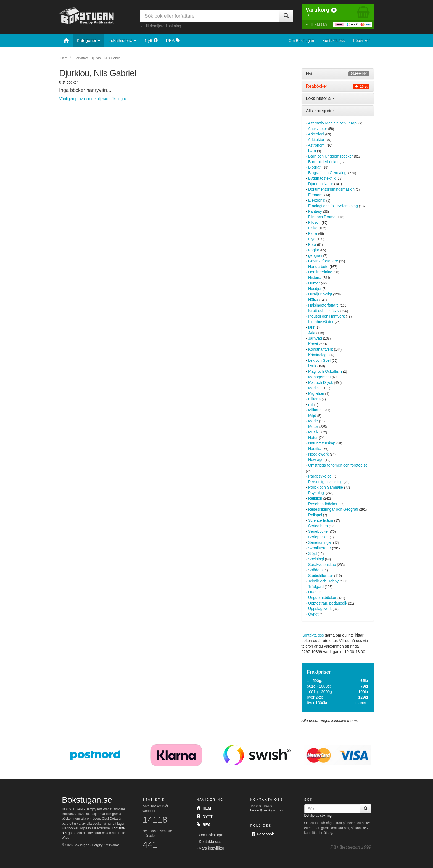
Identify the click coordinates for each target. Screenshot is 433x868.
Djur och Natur (321, 184)
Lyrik (312, 366)
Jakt (312, 333)
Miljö (312, 416)
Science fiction (321, 520)
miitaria (314, 399)
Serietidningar (320, 542)
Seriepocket (318, 537)
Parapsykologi (320, 476)
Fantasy (315, 211)
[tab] (338, 74)
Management (320, 377)
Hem (64, 58)
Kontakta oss (333, 41)
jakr (311, 327)
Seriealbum (318, 526)
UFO (312, 592)
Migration (316, 393)
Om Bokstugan (301, 41)
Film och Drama (322, 217)
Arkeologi (316, 134)
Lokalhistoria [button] (320, 98)
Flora (313, 233)
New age (316, 460)
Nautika (315, 449)
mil (311, 404)
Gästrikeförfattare (323, 261)
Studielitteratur (321, 576)
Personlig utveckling (325, 482)
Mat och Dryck (320, 382)
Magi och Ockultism (325, 371)
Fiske (313, 228)
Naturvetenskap (322, 443)
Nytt (151, 40)
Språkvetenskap (322, 565)
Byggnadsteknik (322, 178)
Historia (315, 278)
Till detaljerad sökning (163, 26)
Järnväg (315, 338)
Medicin (315, 388)
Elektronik (317, 200)
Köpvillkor (361, 41)
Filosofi (314, 222)
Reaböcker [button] (338, 86)
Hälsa (313, 300)
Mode (313, 421)
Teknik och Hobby (324, 581)
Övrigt (313, 614)
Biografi (315, 167)
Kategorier (89, 40)
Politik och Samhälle (326, 487)
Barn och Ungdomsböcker (331, 156)
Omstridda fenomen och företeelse (338, 465)
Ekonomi (316, 195)
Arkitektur (316, 140)
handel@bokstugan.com (267, 810)
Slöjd (312, 553)
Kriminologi (318, 355)
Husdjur (315, 289)
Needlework (318, 454)
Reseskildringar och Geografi (333, 509)
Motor (313, 427)
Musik (313, 432)
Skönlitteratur (320, 548)
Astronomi (317, 145)
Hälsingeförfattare (324, 305)
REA (173, 40)
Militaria (315, 410)
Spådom (315, 570)
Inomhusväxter (321, 322)
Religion (315, 498)
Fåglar (314, 250)
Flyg (312, 239)
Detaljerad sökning (318, 816)
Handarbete (318, 267)
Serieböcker (319, 531)
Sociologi (316, 559)
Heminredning (320, 272)
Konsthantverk (321, 349)
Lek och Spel (319, 360)
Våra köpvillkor (212, 848)
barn (312, 151)
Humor (314, 283)
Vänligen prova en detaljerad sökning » (93, 99)
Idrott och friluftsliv (324, 311)
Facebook (263, 834)
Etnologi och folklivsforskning (333, 206)
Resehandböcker (323, 504)
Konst (313, 344)
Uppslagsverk (320, 609)
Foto (312, 244)
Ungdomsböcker (322, 598)
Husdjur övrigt (320, 294)
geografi (315, 255)
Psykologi (316, 493)
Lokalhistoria (122, 40)
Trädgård (316, 587)
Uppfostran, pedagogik (328, 603)
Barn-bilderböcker (324, 162)
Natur (313, 438)
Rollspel (315, 515)
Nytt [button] (338, 74)
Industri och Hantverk (326, 316)
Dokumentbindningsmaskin (331, 189)
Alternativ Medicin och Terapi (333, 123)
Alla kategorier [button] (322, 111)
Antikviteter (317, 129)
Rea (204, 825)
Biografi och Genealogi (328, 173)
